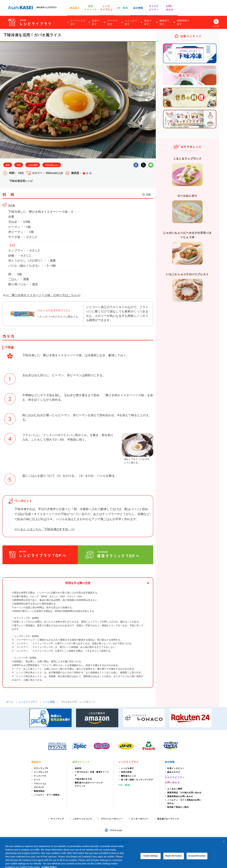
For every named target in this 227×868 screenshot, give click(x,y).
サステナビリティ (175, 777)
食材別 (78, 768)
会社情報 (138, 8)
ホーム (10, 702)
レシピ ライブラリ (106, 8)
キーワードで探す (78, 22)
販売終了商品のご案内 (178, 807)
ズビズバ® (39, 787)
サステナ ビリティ (154, 8)
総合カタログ (174, 772)
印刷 (148, 194)
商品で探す (148, 22)
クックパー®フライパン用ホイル (59, 317)
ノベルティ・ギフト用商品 (47, 795)
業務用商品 (39, 791)
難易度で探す (164, 22)
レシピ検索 (49, 702)
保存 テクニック (91, 8)
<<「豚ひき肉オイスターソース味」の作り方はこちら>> (43, 295)
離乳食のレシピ (129, 776)
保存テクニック (81, 762)
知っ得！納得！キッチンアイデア (137, 780)
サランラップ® (41, 768)
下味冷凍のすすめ (83, 779)
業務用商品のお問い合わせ (180, 796)
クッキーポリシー (140, 819)
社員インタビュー (176, 768)
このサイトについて (82, 819)
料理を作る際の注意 (78, 583)
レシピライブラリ (28, 702)
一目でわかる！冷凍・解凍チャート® (92, 774)
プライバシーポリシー (112, 819)
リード (37, 780)
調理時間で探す (183, 22)
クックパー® (40, 776)
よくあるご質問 (175, 789)
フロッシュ (40, 784)
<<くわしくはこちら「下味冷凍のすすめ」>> (44, 529)
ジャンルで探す (131, 22)
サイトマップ (57, 819)
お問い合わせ (172, 782)
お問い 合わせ (170, 8)
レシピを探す (128, 768)
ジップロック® (41, 772)
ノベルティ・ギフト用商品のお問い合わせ (184, 802)
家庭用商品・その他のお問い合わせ (184, 793)
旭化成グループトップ (168, 819)
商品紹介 (75, 8)
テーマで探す (112, 22)
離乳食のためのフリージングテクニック (89, 784)
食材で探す (96, 22)
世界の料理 (126, 772)
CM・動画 (122, 8)
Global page (116, 830)
